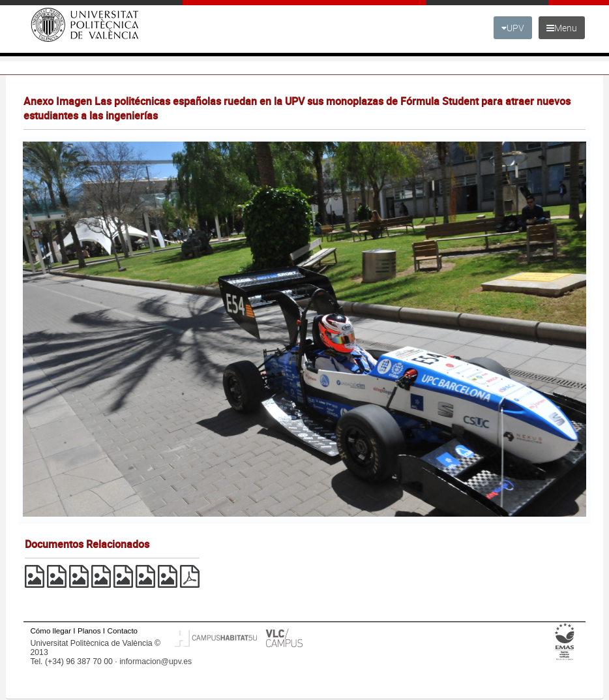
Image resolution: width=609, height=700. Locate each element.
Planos (89, 631)
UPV (513, 28)
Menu (562, 28)
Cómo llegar (51, 631)
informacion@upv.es (156, 662)
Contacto (123, 631)
